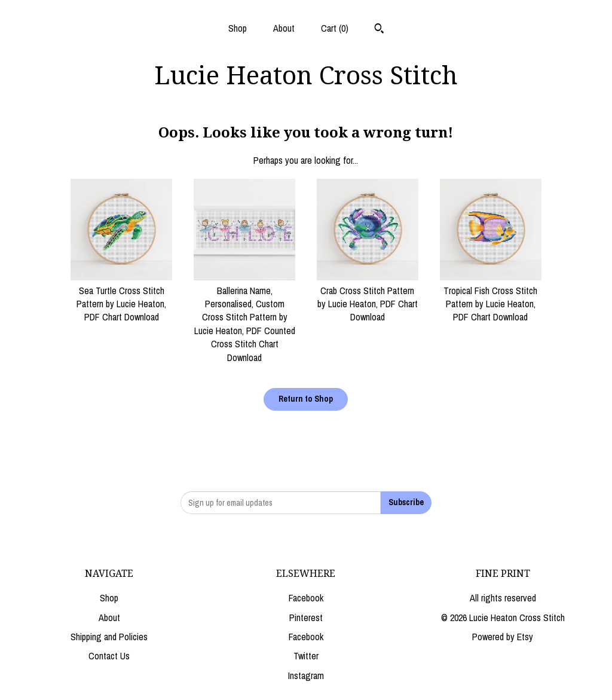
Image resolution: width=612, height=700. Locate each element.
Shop (238, 28)
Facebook (306, 598)
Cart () (335, 28)
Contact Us (109, 656)
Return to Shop (306, 399)
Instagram (306, 675)
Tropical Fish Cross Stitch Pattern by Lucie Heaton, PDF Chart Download (491, 297)
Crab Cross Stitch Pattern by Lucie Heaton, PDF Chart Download (368, 297)
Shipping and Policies (109, 637)
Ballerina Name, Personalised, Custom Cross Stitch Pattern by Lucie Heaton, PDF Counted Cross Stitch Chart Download (244, 317)
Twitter (306, 656)
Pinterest (306, 618)
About (284, 28)
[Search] (379, 30)
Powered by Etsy (503, 637)
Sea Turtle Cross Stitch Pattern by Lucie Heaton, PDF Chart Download (121, 297)
